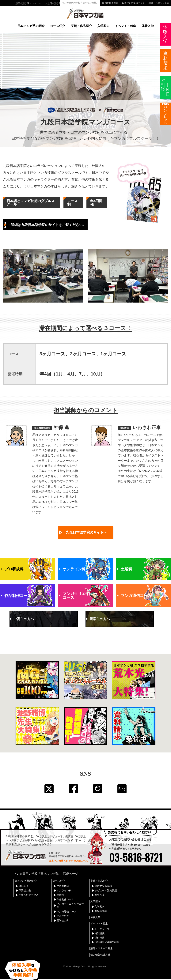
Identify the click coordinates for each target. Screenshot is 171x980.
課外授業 (100, 931)
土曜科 (60, 888)
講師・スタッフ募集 (159, 3)
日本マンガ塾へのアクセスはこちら (68, 854)
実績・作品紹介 (81, 26)
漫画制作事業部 (110, 3)
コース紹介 (58, 26)
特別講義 (100, 926)
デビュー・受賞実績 (106, 883)
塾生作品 (100, 888)
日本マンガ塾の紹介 (31, 26)
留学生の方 (63, 913)
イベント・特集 (126, 26)
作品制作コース (65, 892)
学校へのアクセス (28, 888)
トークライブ (102, 922)
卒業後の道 (25, 883)
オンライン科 (64, 883)
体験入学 (148, 26)
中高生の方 (63, 909)
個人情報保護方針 (100, 948)
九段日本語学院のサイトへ (87, 524)
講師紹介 (24, 879)
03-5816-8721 (136, 850)
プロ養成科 (63, 879)
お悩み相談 (101, 904)
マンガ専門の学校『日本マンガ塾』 (80, 3)
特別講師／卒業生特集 (107, 935)
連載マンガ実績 (103, 879)
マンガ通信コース (66, 905)
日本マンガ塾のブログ (133, 3)
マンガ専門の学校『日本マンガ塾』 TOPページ (46, 867)
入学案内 (103, 26)
